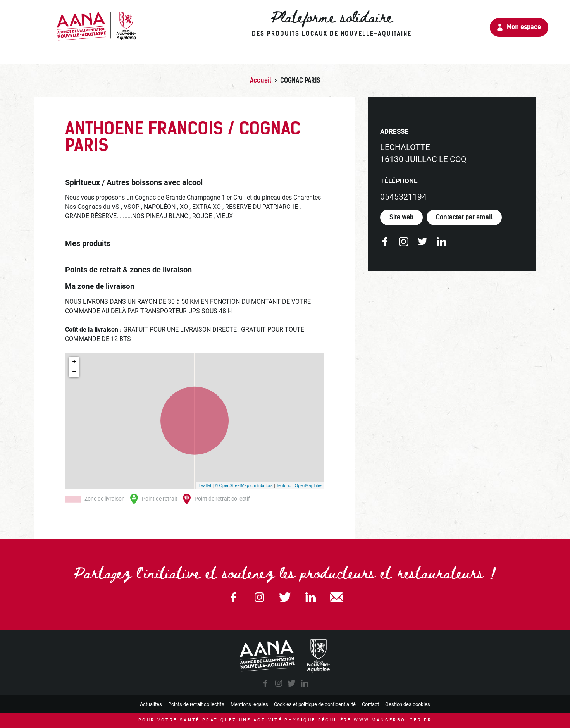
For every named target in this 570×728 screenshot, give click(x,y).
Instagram (259, 597)
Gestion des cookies (408, 704)
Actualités (151, 704)
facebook (265, 683)
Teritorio (283, 485)
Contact (370, 704)
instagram (279, 683)
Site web (401, 217)
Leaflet (205, 485)
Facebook (234, 597)
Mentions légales (249, 704)
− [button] (74, 372)
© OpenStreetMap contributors (244, 485)
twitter (291, 683)
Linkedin (311, 597)
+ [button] (74, 362)
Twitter (285, 597)
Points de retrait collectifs (196, 704)
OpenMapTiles (308, 485)
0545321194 (403, 197)
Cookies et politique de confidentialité (315, 704)
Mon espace (522, 27)
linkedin (305, 683)
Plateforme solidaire (293, 23)
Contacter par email (464, 217)
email (336, 597)
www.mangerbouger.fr (393, 720)
